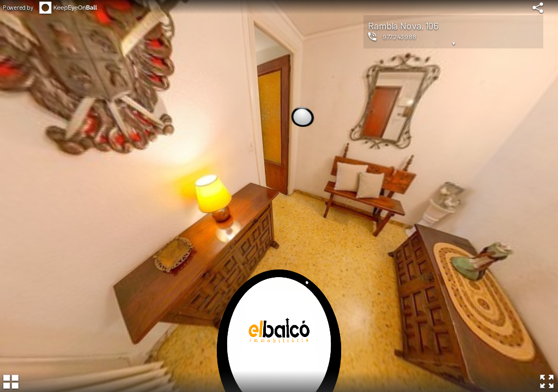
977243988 (400, 36)
